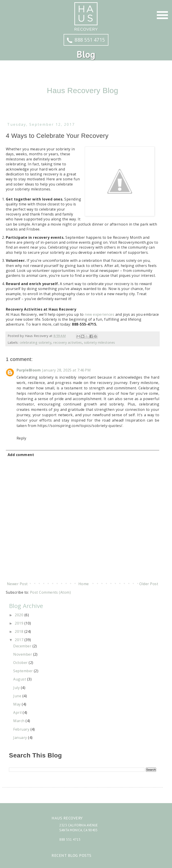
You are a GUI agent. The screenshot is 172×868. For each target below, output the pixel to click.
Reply (21, 438)
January (21, 738)
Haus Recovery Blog (83, 90)
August (20, 679)
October (21, 663)
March (19, 721)
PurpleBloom (29, 370)
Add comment (21, 455)
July (17, 688)
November (23, 654)
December (23, 646)
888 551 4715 (86, 40)
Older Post (149, 584)
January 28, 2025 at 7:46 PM (66, 370)
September (24, 671)
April (18, 712)
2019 (19, 623)
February (22, 729)
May (17, 704)
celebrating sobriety (36, 342)
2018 (19, 631)
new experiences (99, 314)
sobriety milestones (100, 342)
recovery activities (68, 342)
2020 (19, 615)
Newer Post (17, 584)
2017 (19, 640)
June (18, 696)
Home (84, 584)
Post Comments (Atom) (51, 592)
